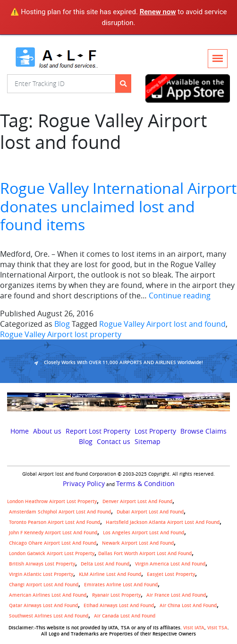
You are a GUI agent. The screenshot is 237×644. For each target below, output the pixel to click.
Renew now (158, 12)
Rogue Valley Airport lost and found (162, 324)
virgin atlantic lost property (41, 574)
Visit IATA (194, 628)
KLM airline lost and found (110, 574)
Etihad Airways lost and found (119, 605)
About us (47, 431)
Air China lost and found (188, 605)
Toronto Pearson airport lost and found (55, 522)
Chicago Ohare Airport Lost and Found (53, 543)
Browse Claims (203, 431)
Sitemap (148, 442)
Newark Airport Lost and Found (138, 543)
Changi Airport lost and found (44, 585)
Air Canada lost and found (125, 616)
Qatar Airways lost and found (43, 605)
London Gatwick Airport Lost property (52, 553)
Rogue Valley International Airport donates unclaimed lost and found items (118, 206)
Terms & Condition (145, 484)
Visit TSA (217, 628)
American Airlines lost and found (48, 595)
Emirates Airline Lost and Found (121, 585)
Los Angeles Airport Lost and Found (144, 533)
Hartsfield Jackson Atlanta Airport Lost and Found (163, 522)
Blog (62, 324)
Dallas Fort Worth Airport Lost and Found (145, 553)
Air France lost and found (176, 595)
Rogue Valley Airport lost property (61, 334)
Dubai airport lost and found (150, 512)
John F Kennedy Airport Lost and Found (53, 533)
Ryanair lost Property (116, 595)
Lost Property (155, 431)
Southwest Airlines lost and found (49, 616)
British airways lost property (42, 564)
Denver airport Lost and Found (137, 501)
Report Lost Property (98, 431)
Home (20, 431)
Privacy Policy (84, 484)
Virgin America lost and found (170, 564)
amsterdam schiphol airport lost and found (60, 512)
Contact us (114, 442)
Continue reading (180, 296)
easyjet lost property (171, 574)
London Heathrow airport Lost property (52, 501)
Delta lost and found (105, 564)
